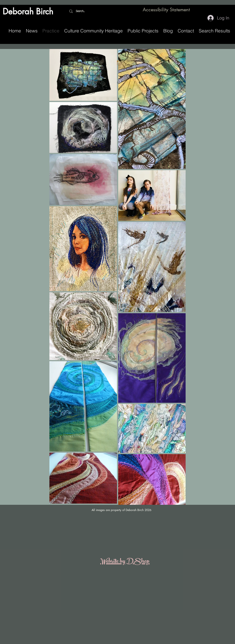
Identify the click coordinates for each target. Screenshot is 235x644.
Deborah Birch (28, 11)
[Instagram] (228, 10)
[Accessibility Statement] (167, 10)
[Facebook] (221, 10)
